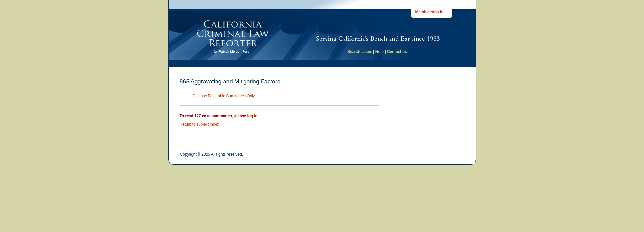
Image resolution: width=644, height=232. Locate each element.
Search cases (360, 52)
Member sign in (429, 12)
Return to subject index (200, 124)
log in (252, 116)
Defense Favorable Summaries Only (224, 96)
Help (380, 52)
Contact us (397, 52)
